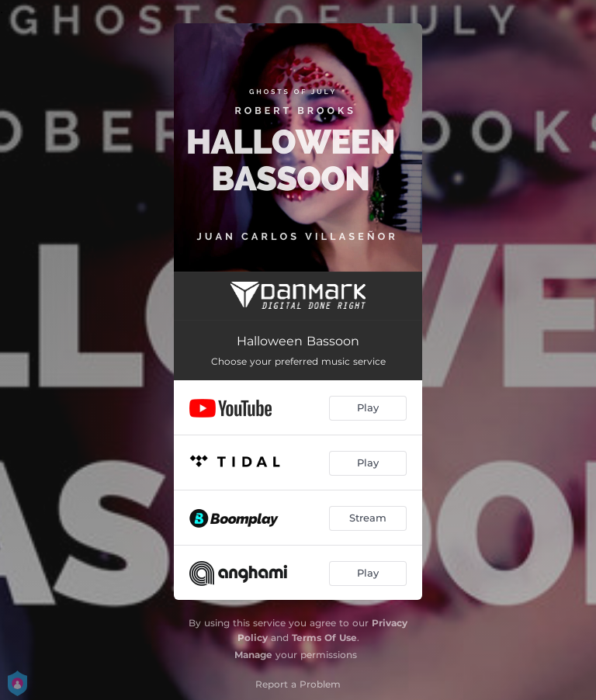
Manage (253, 655)
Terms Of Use (324, 638)
